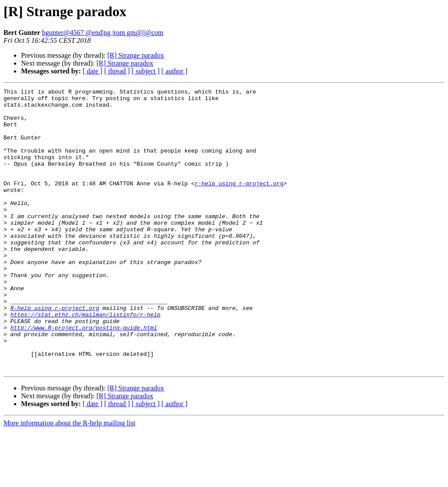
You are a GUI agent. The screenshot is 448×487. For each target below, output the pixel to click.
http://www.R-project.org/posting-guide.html (84, 376)
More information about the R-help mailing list (69, 479)
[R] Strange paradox (136, 55)
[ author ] (175, 71)
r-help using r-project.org (239, 203)
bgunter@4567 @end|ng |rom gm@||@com (103, 33)
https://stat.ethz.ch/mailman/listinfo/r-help (86, 360)
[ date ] (93, 71)
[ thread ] (117, 71)
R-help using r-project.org (55, 352)
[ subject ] (146, 71)
